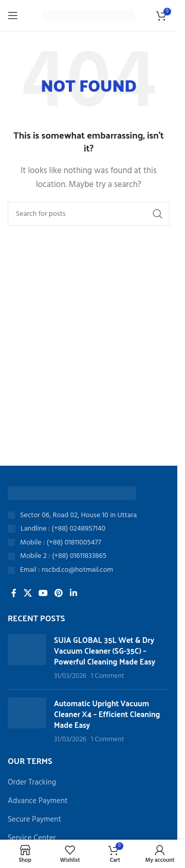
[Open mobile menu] (13, 15)
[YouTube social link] (43, 593)
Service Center (32, 838)
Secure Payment (34, 820)
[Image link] (72, 493)
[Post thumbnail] (27, 658)
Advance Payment (38, 801)
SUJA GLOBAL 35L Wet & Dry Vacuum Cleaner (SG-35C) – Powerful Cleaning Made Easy (105, 650)
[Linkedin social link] (73, 593)
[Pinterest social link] (59, 593)
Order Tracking (32, 783)
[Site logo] (89, 15)
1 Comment (108, 676)
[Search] (89, 214)
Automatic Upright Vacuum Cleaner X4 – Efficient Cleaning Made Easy (107, 714)
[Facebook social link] (14, 593)
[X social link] (27, 593)
